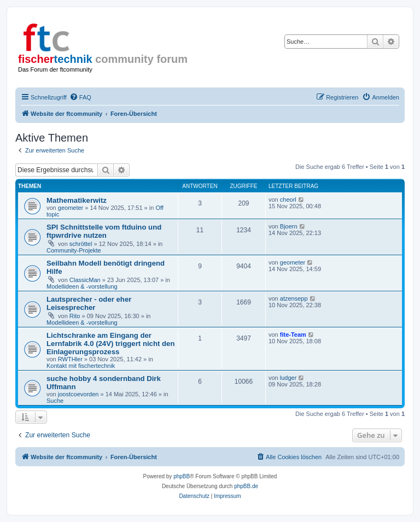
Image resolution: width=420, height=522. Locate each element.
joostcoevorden (78, 394)
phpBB (182, 476)
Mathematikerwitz (77, 200)
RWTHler (70, 359)
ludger (288, 378)
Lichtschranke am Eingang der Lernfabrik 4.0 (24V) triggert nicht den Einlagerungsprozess (111, 344)
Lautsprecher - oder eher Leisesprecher (89, 303)
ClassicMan (85, 280)
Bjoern (289, 226)
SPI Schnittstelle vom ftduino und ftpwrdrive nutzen (104, 231)
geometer (71, 208)
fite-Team (293, 335)
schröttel (81, 244)
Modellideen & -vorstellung (82, 286)
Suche (55, 401)
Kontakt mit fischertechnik (81, 366)
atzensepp (294, 298)
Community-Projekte (74, 250)
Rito (75, 316)
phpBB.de (246, 486)
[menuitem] (80, 97)
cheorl (288, 200)
